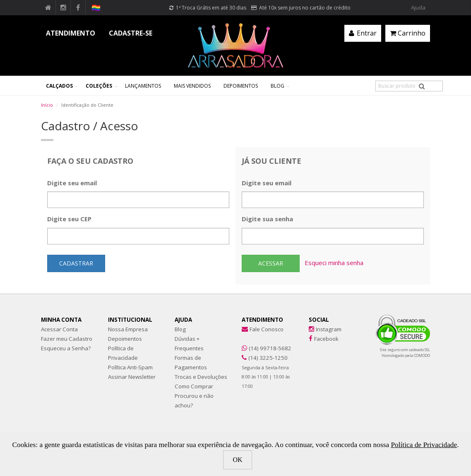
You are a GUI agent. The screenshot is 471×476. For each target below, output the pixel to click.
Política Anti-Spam (130, 367)
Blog (278, 86)
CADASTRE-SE (131, 33)
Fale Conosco (267, 329)
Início (47, 105)
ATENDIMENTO (71, 33)
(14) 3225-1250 (268, 358)
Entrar (363, 33)
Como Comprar (194, 386)
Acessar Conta (59, 329)
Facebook (326, 339)
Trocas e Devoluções (201, 377)
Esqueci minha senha (334, 263)
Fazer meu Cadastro (67, 339)
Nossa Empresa (128, 329)
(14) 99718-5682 (270, 348)
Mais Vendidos (192, 86)
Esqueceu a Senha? (66, 348)
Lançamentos (143, 86)
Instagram (329, 329)
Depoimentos (241, 86)
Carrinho (408, 33)
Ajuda (418, 7)
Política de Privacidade (424, 445)
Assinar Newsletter (132, 377)
